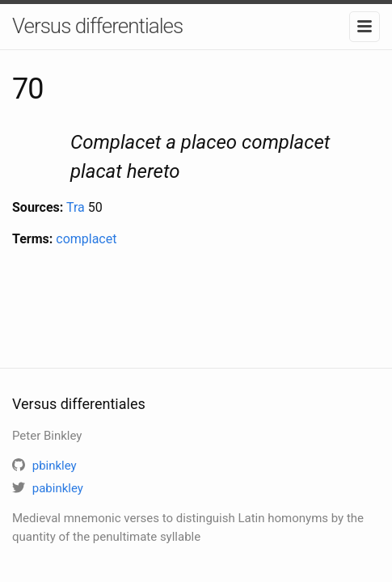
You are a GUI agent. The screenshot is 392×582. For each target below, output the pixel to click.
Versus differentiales (97, 26)
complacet (86, 239)
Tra (76, 207)
